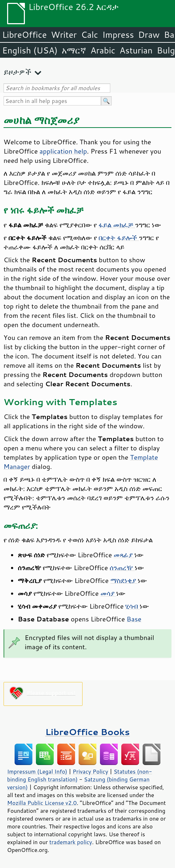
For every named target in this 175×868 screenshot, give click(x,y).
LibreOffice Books (87, 732)
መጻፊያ (124, 555)
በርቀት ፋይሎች (119, 238)
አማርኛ (74, 50)
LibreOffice (24, 35)
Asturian (136, 50)
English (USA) (30, 50)
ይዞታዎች (17, 72)
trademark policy (71, 842)
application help (63, 151)
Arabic (103, 50)
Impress (118, 35)
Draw (149, 35)
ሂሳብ (133, 606)
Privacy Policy (90, 771)
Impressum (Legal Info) (37, 771)
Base (134, 619)
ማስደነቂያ (124, 580)
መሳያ (108, 593)
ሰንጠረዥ (122, 568)
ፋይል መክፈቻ (117, 225)
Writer (64, 35)
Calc (90, 35)
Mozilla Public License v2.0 (42, 803)
